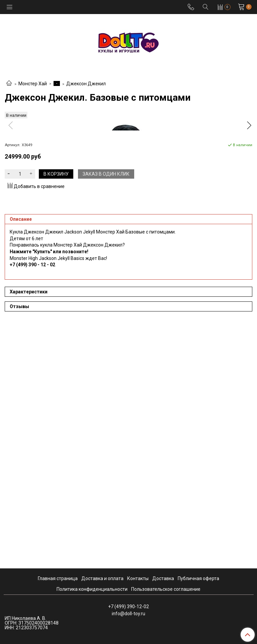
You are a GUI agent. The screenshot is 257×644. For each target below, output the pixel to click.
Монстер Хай (33, 84)
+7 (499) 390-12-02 (128, 607)
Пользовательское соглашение (166, 589)
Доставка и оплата (102, 578)
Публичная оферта (198, 578)
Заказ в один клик (106, 414)
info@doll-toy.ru (128, 614)
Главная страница (58, 578)
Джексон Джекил (86, 84)
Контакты (138, 578)
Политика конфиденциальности (92, 589)
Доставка (163, 578)
